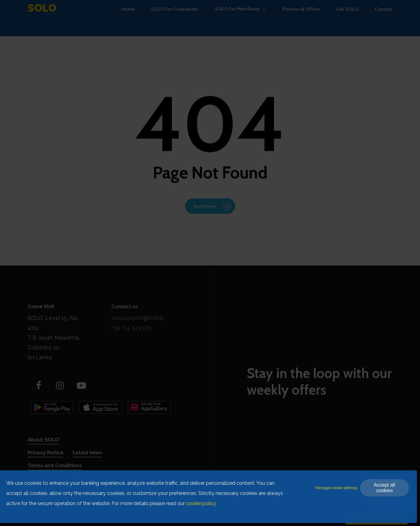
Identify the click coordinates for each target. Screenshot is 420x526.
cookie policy (201, 503)
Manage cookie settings (336, 488)
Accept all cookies (384, 488)
